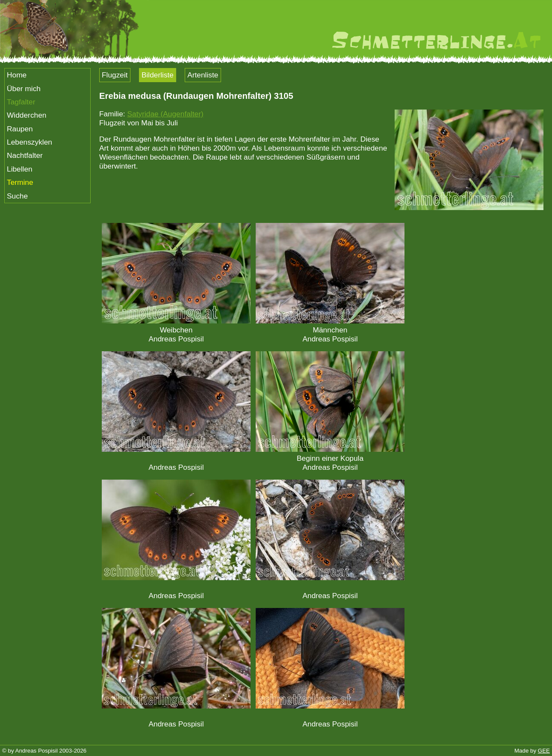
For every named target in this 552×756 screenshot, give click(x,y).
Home (17, 75)
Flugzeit (115, 75)
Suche (17, 196)
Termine (20, 182)
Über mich (24, 89)
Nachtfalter (25, 155)
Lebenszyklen (30, 142)
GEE (544, 751)
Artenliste (203, 75)
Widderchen (27, 115)
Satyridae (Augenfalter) (165, 114)
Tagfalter (21, 102)
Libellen (20, 169)
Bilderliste (158, 75)
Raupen (20, 129)
